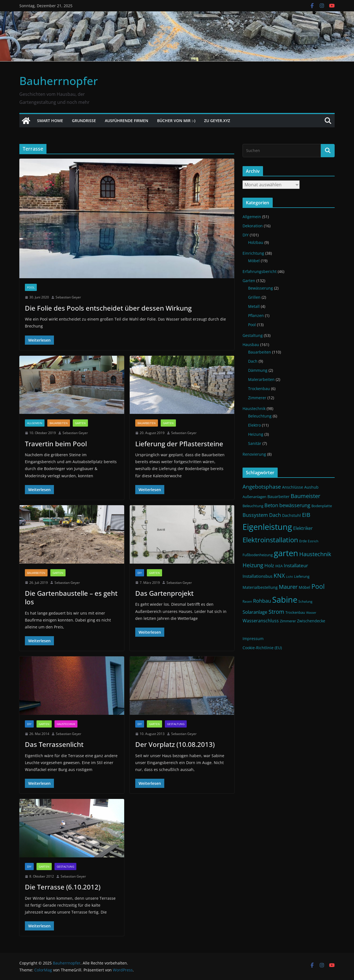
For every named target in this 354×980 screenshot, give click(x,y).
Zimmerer (257, 398)
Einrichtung (253, 253)
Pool (31, 287)
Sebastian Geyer (68, 297)
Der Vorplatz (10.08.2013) (175, 744)
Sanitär (255, 443)
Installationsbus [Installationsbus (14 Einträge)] (257, 576)
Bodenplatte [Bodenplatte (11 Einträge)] (322, 506)
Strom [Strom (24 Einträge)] (276, 612)
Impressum (253, 639)
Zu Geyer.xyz (217, 121)
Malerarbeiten (261, 379)
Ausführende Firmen (127, 121)
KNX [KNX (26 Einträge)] (279, 575)
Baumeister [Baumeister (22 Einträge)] (305, 496)
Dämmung (258, 370)
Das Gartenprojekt (164, 593)
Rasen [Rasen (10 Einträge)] (247, 601)
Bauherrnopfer (59, 81)
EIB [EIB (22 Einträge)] (306, 515)
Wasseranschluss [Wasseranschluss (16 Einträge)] (261, 621)
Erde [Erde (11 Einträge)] (303, 541)
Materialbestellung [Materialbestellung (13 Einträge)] (260, 587)
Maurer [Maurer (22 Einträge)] (288, 587)
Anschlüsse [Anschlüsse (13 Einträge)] (293, 487)
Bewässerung (261, 288)
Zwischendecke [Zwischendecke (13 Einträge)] (311, 621)
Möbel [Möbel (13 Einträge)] (304, 587)
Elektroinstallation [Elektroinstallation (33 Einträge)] (270, 540)
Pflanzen (256, 315)
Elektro (254, 425)
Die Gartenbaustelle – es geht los (71, 597)
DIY (140, 573)
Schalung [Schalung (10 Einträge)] (305, 601)
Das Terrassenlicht (54, 744)
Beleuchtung (260, 416)
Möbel (254, 261)
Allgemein (35, 423)
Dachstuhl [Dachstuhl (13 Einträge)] (291, 515)
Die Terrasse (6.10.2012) (63, 887)
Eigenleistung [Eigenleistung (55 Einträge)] (267, 527)
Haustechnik (66, 724)
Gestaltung (176, 724)
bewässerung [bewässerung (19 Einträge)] (295, 505)
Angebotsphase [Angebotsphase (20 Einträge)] (262, 487)
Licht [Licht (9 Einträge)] (289, 577)
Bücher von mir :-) (176, 121)
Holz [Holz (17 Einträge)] (269, 565)
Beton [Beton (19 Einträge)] (271, 505)
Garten (80, 423)
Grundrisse (84, 121)
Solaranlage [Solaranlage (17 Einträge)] (255, 612)
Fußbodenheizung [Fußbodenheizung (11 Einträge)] (258, 555)
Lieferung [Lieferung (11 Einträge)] (302, 577)
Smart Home (50, 121)
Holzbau (256, 242)
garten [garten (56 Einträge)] (286, 553)
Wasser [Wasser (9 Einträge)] (311, 613)
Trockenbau (259, 389)
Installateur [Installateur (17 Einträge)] (296, 565)
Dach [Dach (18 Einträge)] (275, 515)
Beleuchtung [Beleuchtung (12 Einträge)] (253, 506)
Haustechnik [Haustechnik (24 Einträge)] (315, 554)
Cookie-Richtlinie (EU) (262, 648)
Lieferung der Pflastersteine (179, 444)
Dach (253, 361)
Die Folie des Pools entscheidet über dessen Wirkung (108, 308)
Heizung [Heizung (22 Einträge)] (253, 565)
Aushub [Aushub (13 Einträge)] (311, 487)
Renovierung (254, 454)
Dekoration (253, 226)
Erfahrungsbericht (260, 271)
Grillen (254, 297)
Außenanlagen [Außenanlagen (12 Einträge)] (254, 497)
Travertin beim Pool (56, 444)
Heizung (256, 434)
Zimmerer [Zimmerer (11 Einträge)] (288, 621)
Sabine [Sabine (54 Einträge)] (285, 599)
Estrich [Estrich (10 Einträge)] (313, 541)
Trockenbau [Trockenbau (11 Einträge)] (295, 612)
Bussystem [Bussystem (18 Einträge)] (255, 515)
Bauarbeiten (59, 423)
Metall (254, 306)
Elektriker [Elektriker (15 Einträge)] (303, 528)
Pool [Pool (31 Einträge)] (318, 586)
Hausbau (251, 345)
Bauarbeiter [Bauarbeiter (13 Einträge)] (278, 497)
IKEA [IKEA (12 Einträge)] (279, 566)
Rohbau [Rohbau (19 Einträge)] (262, 601)
